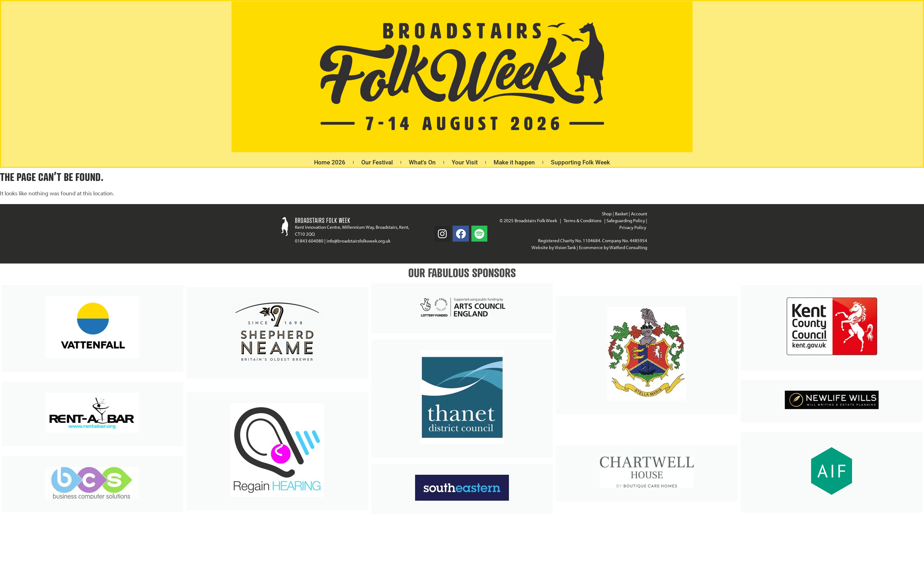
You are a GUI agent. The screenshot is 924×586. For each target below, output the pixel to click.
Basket (621, 214)
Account (639, 214)
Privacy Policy (633, 227)
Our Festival (377, 162)
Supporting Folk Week (580, 162)
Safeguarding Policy (626, 220)
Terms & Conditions (583, 220)
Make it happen (514, 162)
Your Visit (465, 162)
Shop (607, 214)
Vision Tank (565, 247)
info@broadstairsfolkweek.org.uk (358, 241)
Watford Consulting (628, 247)
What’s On (422, 162)
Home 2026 (330, 162)
